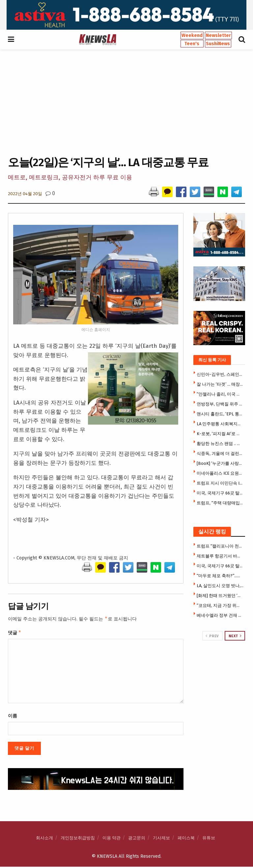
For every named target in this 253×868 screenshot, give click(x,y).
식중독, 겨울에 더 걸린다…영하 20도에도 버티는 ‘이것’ (220, 453)
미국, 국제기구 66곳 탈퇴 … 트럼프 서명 (220, 493)
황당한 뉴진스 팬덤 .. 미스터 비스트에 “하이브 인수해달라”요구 (220, 444)
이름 (13, 717)
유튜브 (209, 839)
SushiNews (218, 44)
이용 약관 (112, 839)
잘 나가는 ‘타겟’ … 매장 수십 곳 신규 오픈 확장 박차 (220, 384)
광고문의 (137, 839)
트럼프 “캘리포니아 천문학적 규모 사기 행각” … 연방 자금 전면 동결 (220, 546)
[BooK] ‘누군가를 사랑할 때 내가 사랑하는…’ (220, 463)
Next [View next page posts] (235, 636)
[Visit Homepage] (98, 40)
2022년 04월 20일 (25, 194)
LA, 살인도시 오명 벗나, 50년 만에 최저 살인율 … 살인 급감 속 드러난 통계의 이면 (220, 586)
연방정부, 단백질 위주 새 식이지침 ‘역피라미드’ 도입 (220, 404)
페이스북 (186, 839)
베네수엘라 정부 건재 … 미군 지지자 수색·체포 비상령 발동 (220, 615)
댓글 (15, 634)
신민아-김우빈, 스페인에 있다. (220, 374)
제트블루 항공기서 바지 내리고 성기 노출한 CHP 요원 (220, 556)
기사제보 (161, 839)
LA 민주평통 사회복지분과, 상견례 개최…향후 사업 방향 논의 (220, 424)
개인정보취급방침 (78, 839)
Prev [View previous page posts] (212, 636)
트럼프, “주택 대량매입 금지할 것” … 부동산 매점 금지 (220, 503)
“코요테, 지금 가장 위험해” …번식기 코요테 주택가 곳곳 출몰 (220, 605)
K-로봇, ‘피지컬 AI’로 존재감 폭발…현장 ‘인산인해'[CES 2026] (220, 434)
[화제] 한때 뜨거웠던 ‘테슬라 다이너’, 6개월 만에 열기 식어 (220, 596)
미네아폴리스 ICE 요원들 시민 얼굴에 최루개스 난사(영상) (220, 473)
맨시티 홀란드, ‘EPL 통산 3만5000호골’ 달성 (220, 414)
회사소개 (44, 839)
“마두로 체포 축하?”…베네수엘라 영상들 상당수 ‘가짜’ (220, 576)
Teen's (192, 44)
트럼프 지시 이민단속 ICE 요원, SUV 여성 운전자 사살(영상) (220, 483)
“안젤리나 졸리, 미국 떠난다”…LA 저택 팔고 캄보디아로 (220, 394)
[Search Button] (242, 40)
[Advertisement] (126, 102)
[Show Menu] (11, 40)
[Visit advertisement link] (126, 15)
